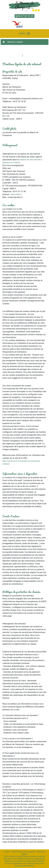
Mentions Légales (15, 42)
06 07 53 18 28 (24, 16)
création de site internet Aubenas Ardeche (27, 856)
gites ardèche (28, 866)
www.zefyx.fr (16, 194)
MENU (25, 33)
